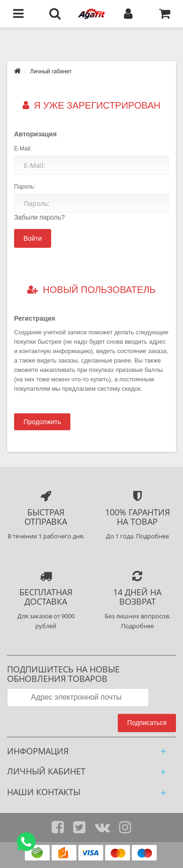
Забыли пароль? (39, 217)
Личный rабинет (51, 71)
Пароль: (25, 187)
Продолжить (42, 422)
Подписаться (147, 723)
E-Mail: (23, 149)
